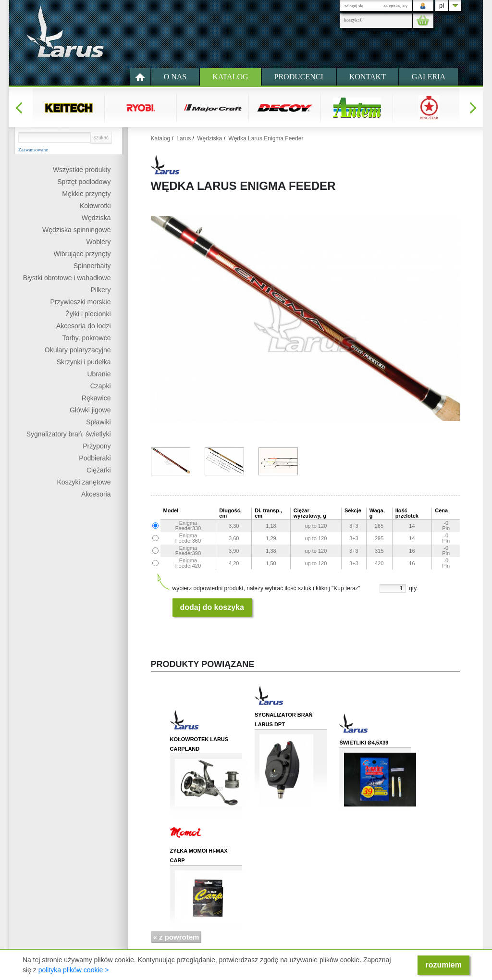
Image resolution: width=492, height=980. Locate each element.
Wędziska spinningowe (76, 230)
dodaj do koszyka (212, 607)
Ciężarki (99, 470)
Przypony (97, 446)
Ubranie (99, 374)
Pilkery (100, 290)
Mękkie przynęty (86, 194)
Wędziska (96, 218)
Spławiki (98, 422)
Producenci (299, 77)
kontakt (368, 77)
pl (442, 6)
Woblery (98, 242)
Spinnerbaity (92, 266)
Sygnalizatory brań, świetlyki (69, 434)
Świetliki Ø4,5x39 (364, 743)
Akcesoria (96, 494)
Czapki (101, 386)
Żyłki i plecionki (88, 314)
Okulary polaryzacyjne (78, 350)
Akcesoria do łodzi (84, 326)
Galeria (429, 77)
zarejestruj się (395, 5)
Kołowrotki (95, 206)
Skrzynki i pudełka (84, 362)
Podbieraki (95, 458)
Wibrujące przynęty (82, 254)
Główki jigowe (90, 410)
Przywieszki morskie (80, 302)
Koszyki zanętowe (84, 482)
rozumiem (443, 965)
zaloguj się (354, 6)
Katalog (230, 77)
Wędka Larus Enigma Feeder (266, 138)
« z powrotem (176, 937)
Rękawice (96, 398)
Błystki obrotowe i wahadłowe (67, 278)
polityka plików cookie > (74, 970)
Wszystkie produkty (82, 170)
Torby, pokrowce (87, 338)
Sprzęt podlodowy (84, 182)
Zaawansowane (33, 150)
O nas (175, 77)
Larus (184, 138)
